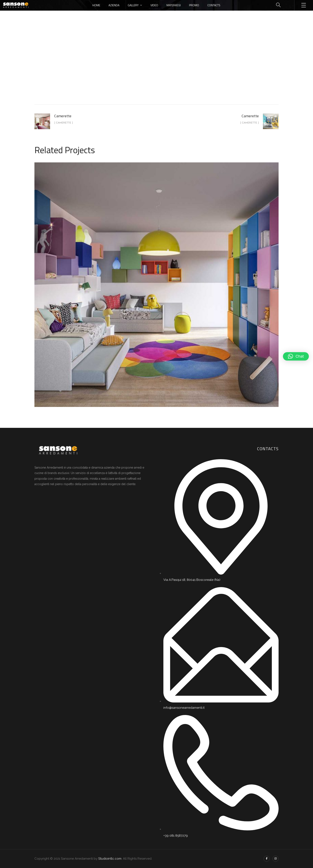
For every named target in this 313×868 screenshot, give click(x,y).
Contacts (214, 5)
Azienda (114, 5)
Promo (194, 5)
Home (96, 5)
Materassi (174, 5)
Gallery (133, 5)
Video (154, 5)
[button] (296, 356)
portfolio (142, 70)
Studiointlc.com (110, 859)
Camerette (164, 70)
